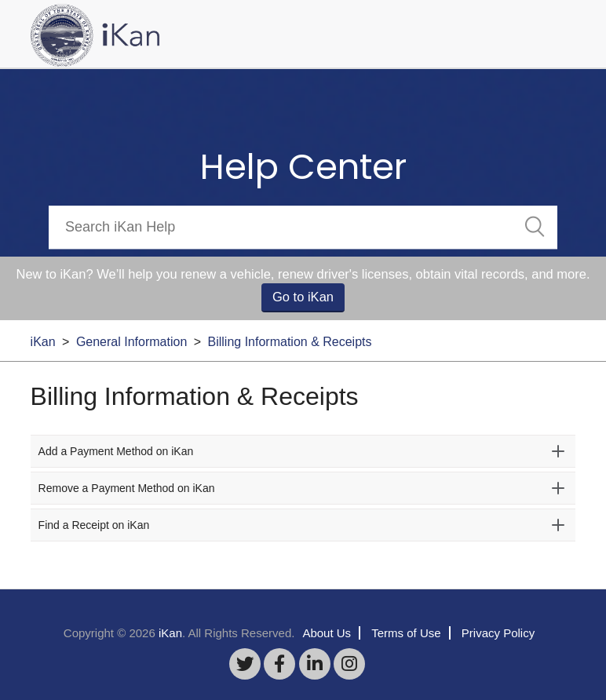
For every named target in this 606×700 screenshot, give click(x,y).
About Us (327, 633)
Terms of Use (406, 633)
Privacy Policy (498, 633)
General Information (131, 342)
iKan (43, 342)
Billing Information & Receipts (290, 342)
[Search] (303, 227)
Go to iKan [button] (303, 297)
